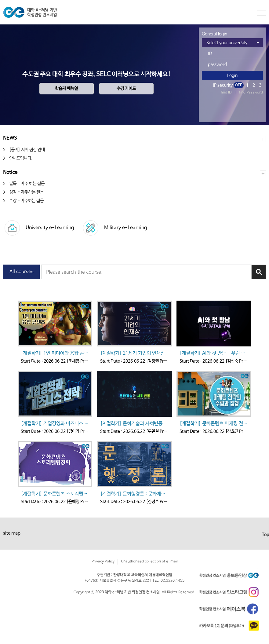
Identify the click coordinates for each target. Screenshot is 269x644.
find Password (251, 93)
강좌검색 (259, 272)
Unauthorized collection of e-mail (149, 562)
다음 (261, 400)
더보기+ (263, 139)
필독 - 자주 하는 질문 (27, 184)
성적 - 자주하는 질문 (26, 192)
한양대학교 (37, 12)
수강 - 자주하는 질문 (26, 201)
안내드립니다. (21, 158)
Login (232, 75)
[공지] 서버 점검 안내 (27, 150)
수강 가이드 (126, 89)
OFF (239, 85)
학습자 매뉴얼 (66, 89)
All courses (22, 272)
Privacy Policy (103, 562)
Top (265, 535)
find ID (226, 93)
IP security (223, 85)
